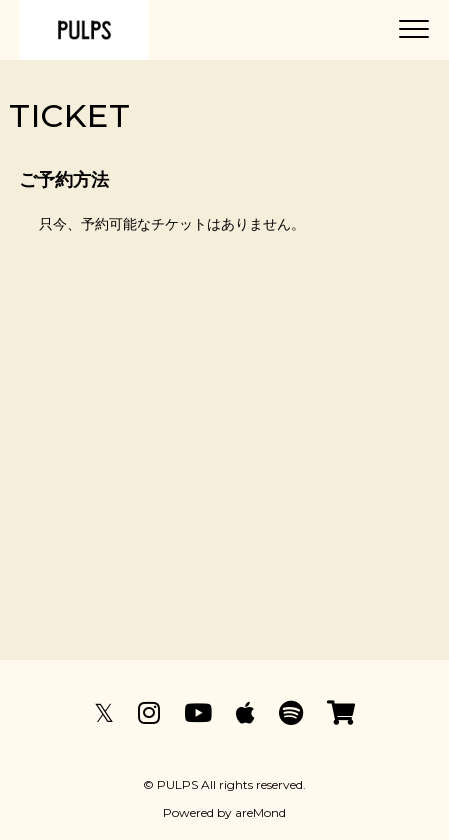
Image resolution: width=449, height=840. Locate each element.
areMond (260, 812)
